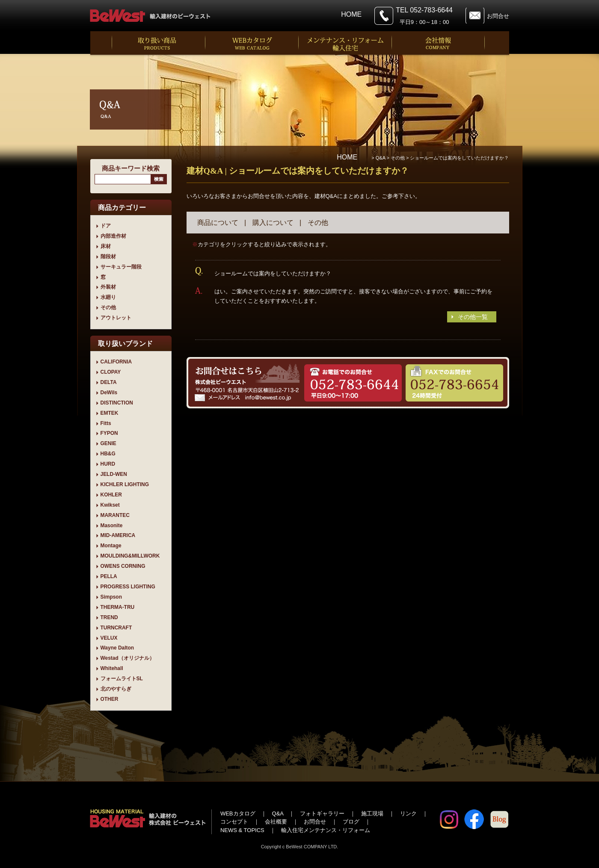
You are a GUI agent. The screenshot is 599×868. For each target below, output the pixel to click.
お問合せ (498, 16)
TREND (109, 617)
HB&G (108, 454)
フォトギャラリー (322, 813)
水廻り (108, 297)
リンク (408, 813)
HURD (108, 464)
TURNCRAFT (116, 628)
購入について (273, 223)
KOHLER (111, 495)
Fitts (106, 423)
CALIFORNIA (116, 362)
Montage (111, 546)
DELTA (109, 382)
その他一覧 (473, 317)
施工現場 (372, 813)
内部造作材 (113, 236)
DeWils (109, 393)
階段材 (108, 257)
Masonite (112, 526)
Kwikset (110, 505)
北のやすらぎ (116, 689)
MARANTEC (115, 515)
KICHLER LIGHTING (125, 484)
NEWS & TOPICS (242, 830)
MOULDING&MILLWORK (130, 556)
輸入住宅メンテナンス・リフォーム (326, 830)
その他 (108, 307)
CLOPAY (111, 372)
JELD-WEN (114, 474)
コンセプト (234, 822)
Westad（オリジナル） (128, 658)
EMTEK (110, 413)
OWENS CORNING (123, 566)
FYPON (109, 433)
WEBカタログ (238, 813)
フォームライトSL (122, 679)
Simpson (111, 597)
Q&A (278, 813)
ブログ (351, 822)
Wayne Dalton (117, 648)
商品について (218, 223)
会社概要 (276, 822)
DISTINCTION (117, 403)
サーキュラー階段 (121, 267)
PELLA (109, 576)
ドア (106, 226)
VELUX (109, 638)
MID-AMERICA (118, 535)
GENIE (108, 443)
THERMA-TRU (118, 607)
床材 (106, 246)
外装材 (108, 287)
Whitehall (112, 668)
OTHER (110, 699)
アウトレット (116, 318)
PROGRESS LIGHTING (128, 587)
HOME (351, 14)
